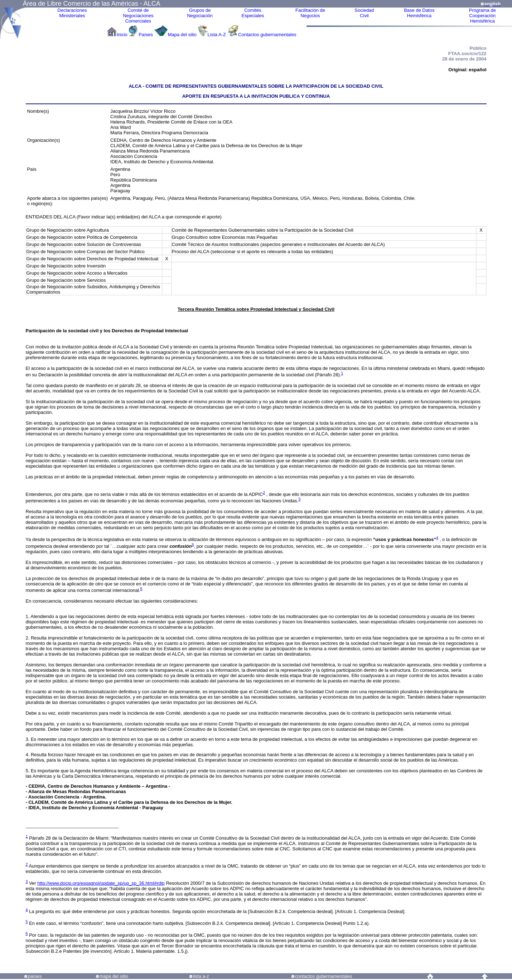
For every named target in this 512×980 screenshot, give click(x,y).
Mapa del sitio (182, 35)
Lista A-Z (218, 35)
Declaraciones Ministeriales (72, 13)
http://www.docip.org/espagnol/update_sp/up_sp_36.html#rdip (101, 883)
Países (146, 35)
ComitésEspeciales (253, 13)
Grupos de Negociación (200, 13)
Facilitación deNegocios (310, 13)
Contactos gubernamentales (267, 35)
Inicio (122, 35)
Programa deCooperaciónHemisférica (482, 16)
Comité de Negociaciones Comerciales (138, 16)
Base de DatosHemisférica (419, 13)
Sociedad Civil (364, 13)
